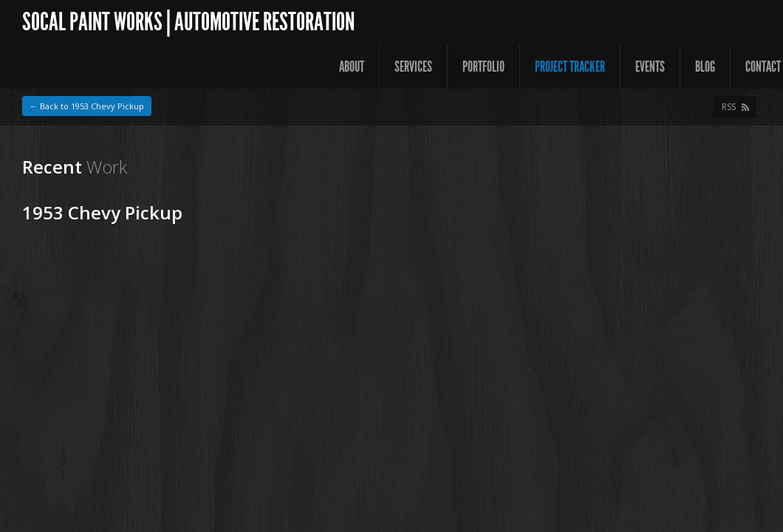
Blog (705, 66)
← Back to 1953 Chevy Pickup (87, 106)
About (352, 66)
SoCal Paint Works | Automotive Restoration (188, 22)
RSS (729, 107)
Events (650, 66)
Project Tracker (570, 66)
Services (413, 66)
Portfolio (483, 66)
